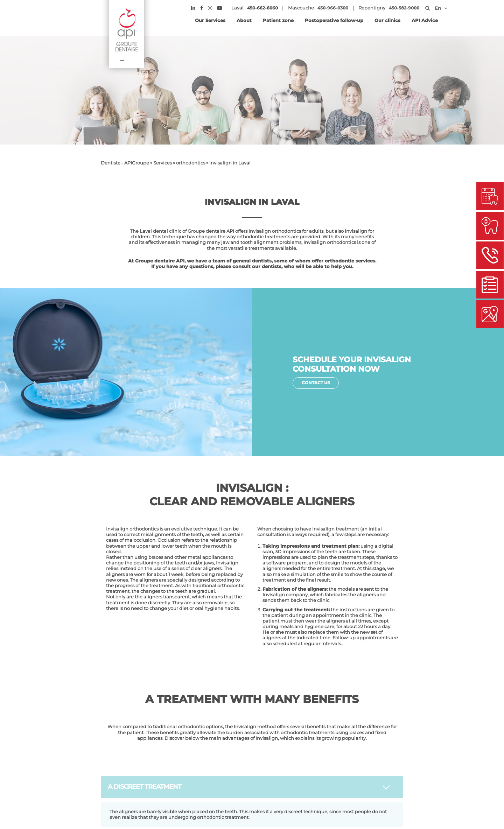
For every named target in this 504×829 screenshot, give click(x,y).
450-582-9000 (405, 8)
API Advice (425, 20)
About (244, 20)
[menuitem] (438, 8)
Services (163, 163)
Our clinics (387, 20)
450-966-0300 (334, 8)
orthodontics (191, 163)
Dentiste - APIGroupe (125, 163)
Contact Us (317, 383)
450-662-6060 (263, 8)
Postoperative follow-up (334, 20)
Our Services (210, 20)
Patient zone (278, 20)
